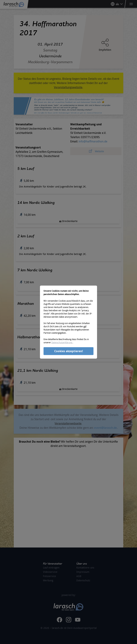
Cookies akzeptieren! (69, 351)
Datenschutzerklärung (62, 342)
